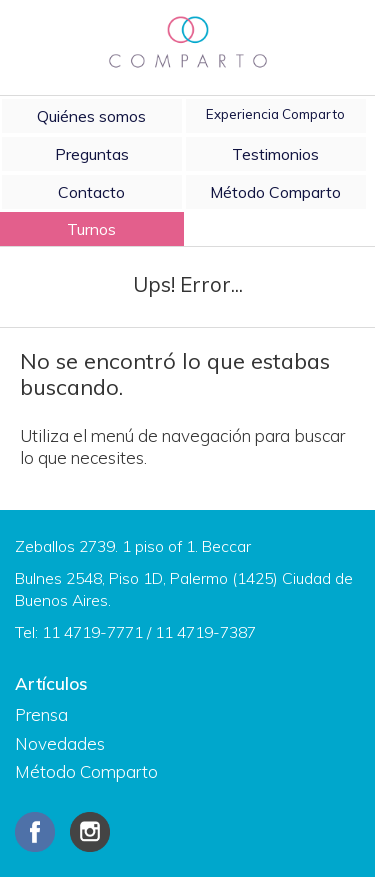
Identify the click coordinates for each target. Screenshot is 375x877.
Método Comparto (275, 192)
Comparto (188, 42)
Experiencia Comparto (275, 114)
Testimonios (275, 154)
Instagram (90, 832)
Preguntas (92, 154)
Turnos (91, 229)
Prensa (41, 714)
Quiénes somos (91, 116)
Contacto (91, 192)
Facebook (35, 832)
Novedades (60, 743)
